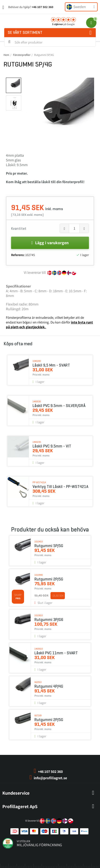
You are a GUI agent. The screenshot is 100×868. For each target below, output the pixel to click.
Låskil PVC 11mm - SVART (56, 653)
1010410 (39, 541)
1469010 (39, 649)
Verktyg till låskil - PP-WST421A (60, 487)
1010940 (39, 575)
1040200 (37, 361)
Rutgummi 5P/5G (49, 546)
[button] (27, 113)
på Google (63, 24)
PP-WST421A (39, 482)
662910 (38, 682)
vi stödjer (23, 841)
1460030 (37, 401)
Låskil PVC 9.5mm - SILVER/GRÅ (59, 406)
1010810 (39, 615)
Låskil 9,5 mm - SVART (51, 365)
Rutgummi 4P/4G (49, 686)
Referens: (18, 255)
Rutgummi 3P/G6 (49, 620)
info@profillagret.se (50, 778)
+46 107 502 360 (42, 7)
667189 (38, 715)
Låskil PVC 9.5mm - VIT (52, 446)
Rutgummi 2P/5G (49, 579)
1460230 (37, 442)
